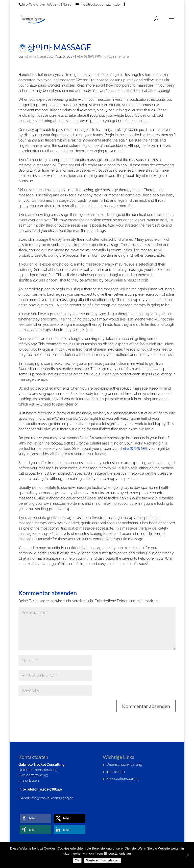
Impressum (116, 772)
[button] (35, 818)
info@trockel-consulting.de (52, 798)
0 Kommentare (117, 56)
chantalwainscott (39, 56)
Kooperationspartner (123, 779)
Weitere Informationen (103, 860)
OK (77, 860)
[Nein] (188, 855)
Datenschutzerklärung (124, 764)
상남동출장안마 (89, 56)
